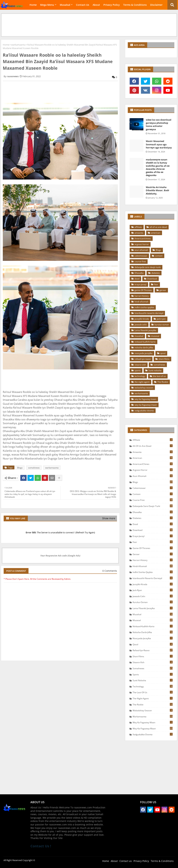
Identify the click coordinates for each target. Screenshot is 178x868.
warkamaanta (18, 45)
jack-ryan (161, 319)
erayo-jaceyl (140, 284)
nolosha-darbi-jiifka (144, 347)
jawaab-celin (141, 325)
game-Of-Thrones (143, 290)
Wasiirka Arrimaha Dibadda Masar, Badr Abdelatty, (158, 190)
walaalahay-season (144, 388)
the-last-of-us (159, 376)
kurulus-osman (162, 325)
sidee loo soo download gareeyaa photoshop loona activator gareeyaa (159, 125)
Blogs (20, 468)
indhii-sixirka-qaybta (144, 307)
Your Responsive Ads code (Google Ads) (60, 556)
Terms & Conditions (135, 5)
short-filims (164, 359)
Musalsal (65, 5)
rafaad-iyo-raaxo (143, 359)
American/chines (143, 239)
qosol (163, 353)
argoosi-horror (142, 244)
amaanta (139, 233)
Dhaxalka (139, 273)
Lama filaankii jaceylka (145, 330)
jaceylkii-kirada (142, 319)
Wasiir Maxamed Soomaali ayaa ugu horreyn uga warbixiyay (159, 144)
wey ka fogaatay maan (145, 399)
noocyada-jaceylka (143, 353)
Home (33, 5)
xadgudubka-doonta (144, 411)
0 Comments (110, 571)
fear (156, 284)
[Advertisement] (89, 22)
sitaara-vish (140, 365)
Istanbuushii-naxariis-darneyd (149, 313)
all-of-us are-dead (158, 227)
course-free (140, 261)
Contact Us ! (41, 846)
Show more (109, 518)
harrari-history (142, 296)
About (96, 5)
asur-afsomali (141, 250)
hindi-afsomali (141, 302)
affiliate (138, 227)
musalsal (139, 336)
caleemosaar (141, 256)
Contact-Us (83, 5)
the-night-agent (142, 382)
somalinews (34, 468)
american (156, 233)
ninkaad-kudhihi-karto (145, 342)
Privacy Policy (112, 5)
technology (140, 376)
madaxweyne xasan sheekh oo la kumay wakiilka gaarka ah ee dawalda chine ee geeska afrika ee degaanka (158, 167)
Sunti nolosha (155, 370)
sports (138, 370)
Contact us (126, 861)
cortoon (159, 256)
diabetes (156, 273)
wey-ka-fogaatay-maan (146, 405)
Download (152, 279)
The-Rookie (163, 382)
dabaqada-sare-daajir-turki (148, 267)
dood (137, 279)
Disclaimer (156, 5)
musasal (155, 336)
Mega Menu (47, 5)
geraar (163, 290)
